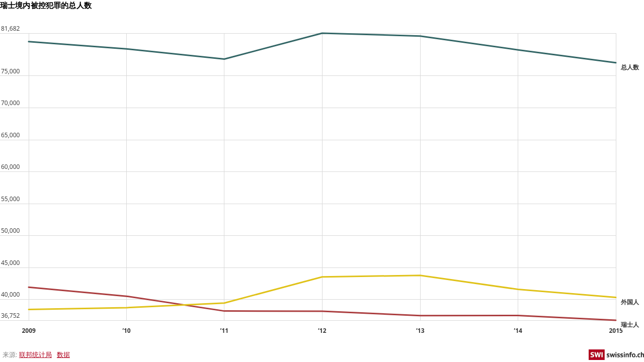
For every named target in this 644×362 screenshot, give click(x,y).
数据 (63, 354)
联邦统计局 (35, 354)
